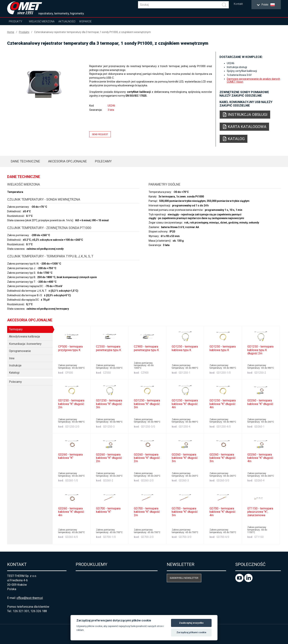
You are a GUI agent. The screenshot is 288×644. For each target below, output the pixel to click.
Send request (100, 134)
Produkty (16, 21)
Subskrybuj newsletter (184, 578)
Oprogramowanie (20, 351)
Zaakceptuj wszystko (191, 623)
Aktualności (67, 21)
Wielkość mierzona (42, 21)
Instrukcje (15, 365)
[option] (44, 84)
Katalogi (14, 373)
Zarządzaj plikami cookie (191, 632)
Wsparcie (85, 21)
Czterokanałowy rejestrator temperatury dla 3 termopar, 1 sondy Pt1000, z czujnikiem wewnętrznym (92, 32)
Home (11, 32)
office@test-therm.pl (30, 598)
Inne (12, 358)
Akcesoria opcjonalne (67, 161)
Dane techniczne (25, 161)
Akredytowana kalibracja (24, 336)
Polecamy (103, 161)
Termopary (16, 329)
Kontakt (238, 4)
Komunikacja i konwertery (25, 344)
